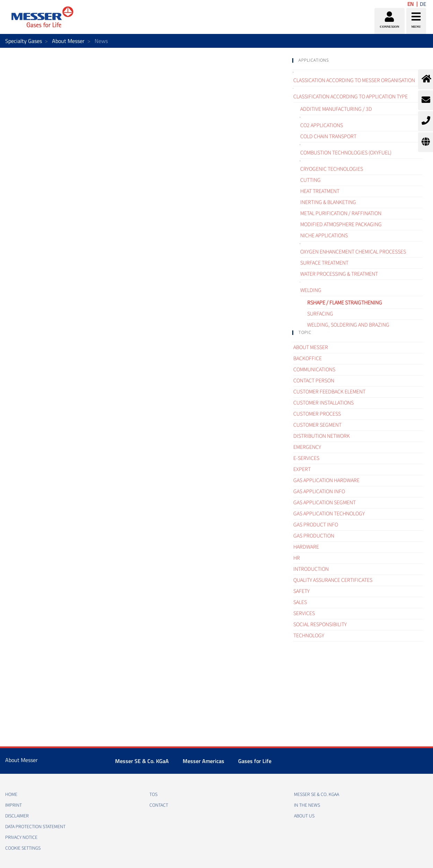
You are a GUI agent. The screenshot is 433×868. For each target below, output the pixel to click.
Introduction (311, 569)
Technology (309, 636)
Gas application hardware (326, 480)
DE (423, 4)
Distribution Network (322, 436)
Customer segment (317, 425)
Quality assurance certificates (333, 580)
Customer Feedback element (329, 392)
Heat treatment (320, 191)
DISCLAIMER (17, 816)
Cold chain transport (328, 136)
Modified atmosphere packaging (341, 224)
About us (304, 816)
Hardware (306, 547)
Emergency (307, 447)
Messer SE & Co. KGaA (142, 761)
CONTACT (159, 805)
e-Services (306, 458)
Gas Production (314, 536)
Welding (311, 290)
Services (304, 613)
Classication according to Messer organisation (354, 80)
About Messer (68, 41)
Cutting (310, 180)
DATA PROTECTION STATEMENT (35, 827)
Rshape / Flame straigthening (345, 303)
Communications (314, 370)
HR (297, 558)
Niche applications (324, 236)
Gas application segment (324, 503)
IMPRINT (14, 805)
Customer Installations (323, 403)
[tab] (357, 60)
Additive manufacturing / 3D (336, 109)
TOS (153, 795)
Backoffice (308, 358)
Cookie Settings (23, 848)
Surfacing (320, 314)
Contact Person (314, 381)
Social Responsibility (320, 625)
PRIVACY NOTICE (21, 838)
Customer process (317, 414)
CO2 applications (322, 125)
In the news (307, 805)
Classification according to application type (350, 97)
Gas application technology (329, 514)
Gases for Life (255, 761)
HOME (11, 795)
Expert (302, 469)
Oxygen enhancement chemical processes (353, 252)
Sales (300, 602)
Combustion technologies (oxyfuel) (346, 153)
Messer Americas (203, 761)
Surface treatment (324, 263)
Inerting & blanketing (328, 202)
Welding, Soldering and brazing (348, 325)
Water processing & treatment (339, 274)
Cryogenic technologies (332, 169)
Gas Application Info (319, 491)
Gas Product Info (316, 525)
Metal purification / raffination (341, 213)
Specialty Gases (24, 41)
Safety (301, 591)
